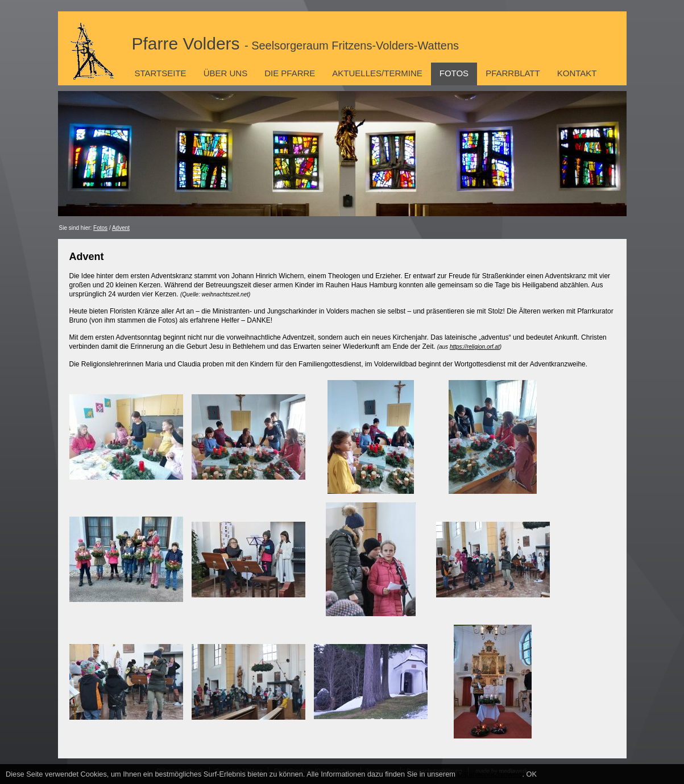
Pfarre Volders (296, 44)
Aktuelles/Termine (377, 73)
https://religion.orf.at (475, 347)
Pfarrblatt (513, 73)
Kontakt (577, 73)
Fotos (454, 73)
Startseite (161, 73)
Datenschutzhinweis (490, 774)
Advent (121, 228)
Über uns (226, 73)
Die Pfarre (290, 73)
